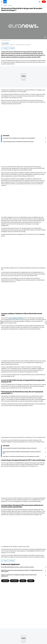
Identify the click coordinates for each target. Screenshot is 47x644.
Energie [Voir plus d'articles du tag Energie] (23, 581)
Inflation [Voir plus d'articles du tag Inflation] (31, 581)
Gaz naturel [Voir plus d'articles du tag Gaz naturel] (14, 581)
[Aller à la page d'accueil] (5, 2)
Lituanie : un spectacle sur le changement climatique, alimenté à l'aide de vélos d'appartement (19, 575)
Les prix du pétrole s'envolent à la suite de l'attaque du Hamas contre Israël (20, 448)
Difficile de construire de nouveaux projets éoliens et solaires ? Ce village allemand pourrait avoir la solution (22, 571)
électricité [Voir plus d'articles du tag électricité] (5, 581)
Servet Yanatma (6, 43)
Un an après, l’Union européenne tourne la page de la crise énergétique (19, 138)
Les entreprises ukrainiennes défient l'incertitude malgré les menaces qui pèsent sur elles (22, 452)
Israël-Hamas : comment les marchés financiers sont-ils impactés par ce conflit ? (21, 456)
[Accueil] (2, 5)
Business (5, 5)
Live (44, 2)
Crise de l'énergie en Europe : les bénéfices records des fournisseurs (18, 142)
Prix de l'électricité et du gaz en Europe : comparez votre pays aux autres (17, 567)
